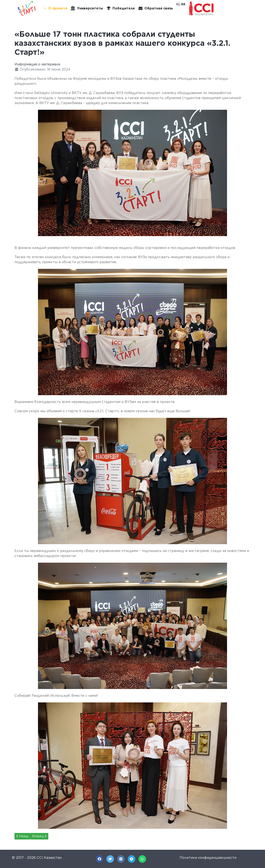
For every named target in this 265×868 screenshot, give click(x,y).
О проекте (55, 8)
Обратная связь (155, 8)
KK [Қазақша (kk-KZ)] (183, 4)
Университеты (87, 8)
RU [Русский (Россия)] (178, 4)
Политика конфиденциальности (208, 858)
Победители (121, 8)
